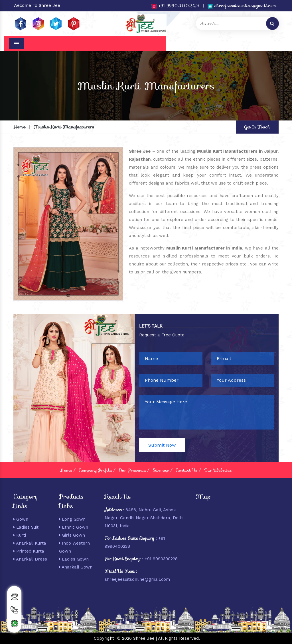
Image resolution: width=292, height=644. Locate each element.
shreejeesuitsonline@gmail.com (242, 6)
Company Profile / (97, 470)
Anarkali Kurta (30, 543)
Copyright (104, 638)
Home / (68, 470)
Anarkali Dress (30, 559)
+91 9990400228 (175, 6)
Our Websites (218, 470)
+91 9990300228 (161, 559)
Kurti (20, 535)
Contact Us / (188, 470)
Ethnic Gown (74, 527)
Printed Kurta (29, 551)
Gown (21, 519)
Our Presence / (134, 470)
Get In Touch (257, 127)
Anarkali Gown (76, 567)
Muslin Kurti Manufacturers (64, 127)
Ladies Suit (26, 527)
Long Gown (72, 519)
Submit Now (162, 445)
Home (19, 127)
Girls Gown (72, 535)
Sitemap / (162, 470)
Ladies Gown (74, 559)
